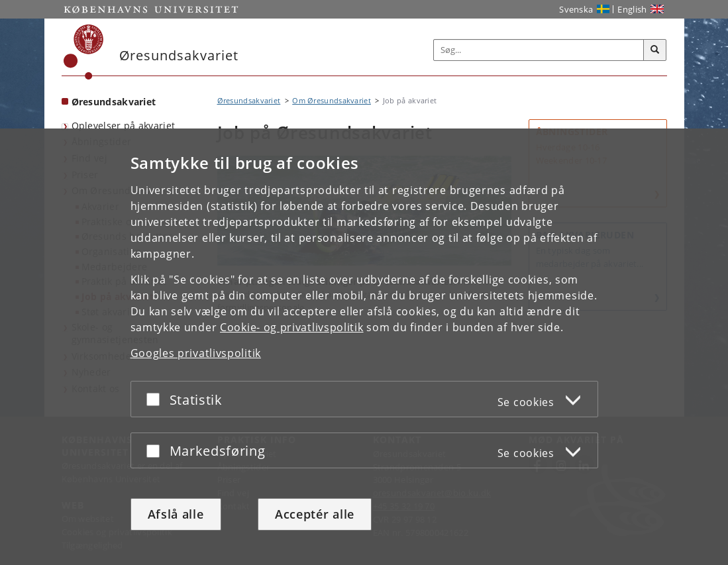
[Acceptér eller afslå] (156, 399)
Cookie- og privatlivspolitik (292, 327)
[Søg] (655, 50)
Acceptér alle (315, 514)
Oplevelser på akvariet (124, 126)
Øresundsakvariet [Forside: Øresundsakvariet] (114, 102)
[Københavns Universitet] (84, 52)
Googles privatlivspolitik (196, 353)
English (632, 9)
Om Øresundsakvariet (332, 100)
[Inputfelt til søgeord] (539, 50)
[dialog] (364, 347)
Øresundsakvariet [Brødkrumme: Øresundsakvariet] (249, 100)
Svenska (576, 9)
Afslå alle (176, 514)
